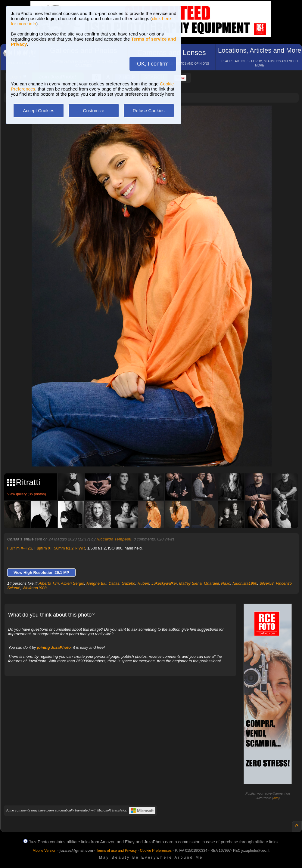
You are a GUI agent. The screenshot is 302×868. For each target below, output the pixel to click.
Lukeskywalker (164, 583)
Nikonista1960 (245, 583)
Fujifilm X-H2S (20, 548)
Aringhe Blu (96, 583)
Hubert (143, 583)
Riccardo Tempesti (114, 539)
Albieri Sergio (72, 583)
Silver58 (267, 583)
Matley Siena (190, 583)
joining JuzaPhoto (54, 647)
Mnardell (211, 583)
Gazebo (129, 583)
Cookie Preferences (156, 851)
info (276, 798)
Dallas (114, 583)
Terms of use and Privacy (116, 851)
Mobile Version (44, 851)
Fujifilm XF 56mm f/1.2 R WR (60, 548)
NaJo (226, 583)
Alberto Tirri (49, 583)
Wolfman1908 (35, 588)
